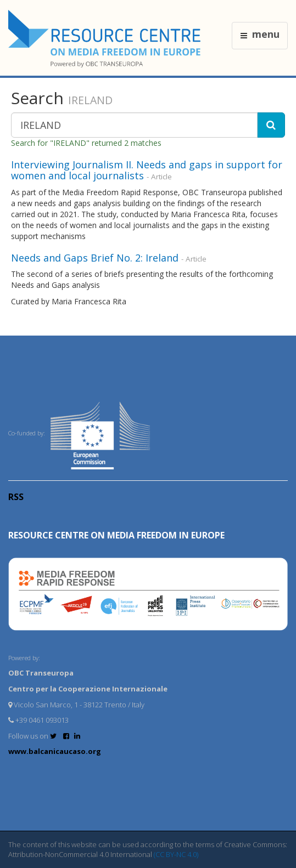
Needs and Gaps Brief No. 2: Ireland (95, 258)
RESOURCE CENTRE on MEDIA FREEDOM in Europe (116, 535)
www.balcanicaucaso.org (55, 751)
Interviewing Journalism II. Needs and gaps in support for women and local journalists (147, 170)
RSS (16, 497)
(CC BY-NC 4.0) (176, 854)
